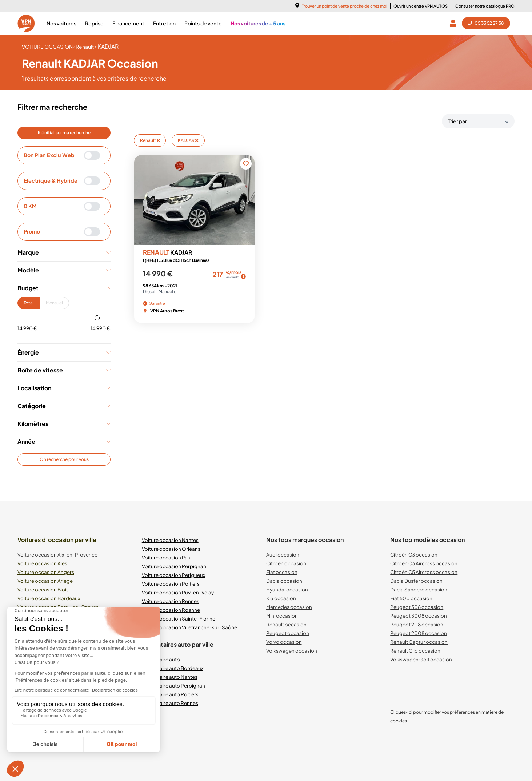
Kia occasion (281, 598)
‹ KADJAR (107, 46)
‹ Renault (84, 47)
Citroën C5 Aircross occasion (424, 572)
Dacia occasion (284, 581)
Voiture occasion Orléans (171, 549)
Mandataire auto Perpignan (173, 686)
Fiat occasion (282, 572)
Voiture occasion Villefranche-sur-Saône (189, 627)
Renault (150, 140)
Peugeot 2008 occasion (419, 633)
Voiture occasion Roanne (171, 610)
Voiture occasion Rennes (171, 601)
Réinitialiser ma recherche (64, 133)
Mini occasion (282, 616)
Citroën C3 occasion (414, 555)
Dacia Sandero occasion (419, 589)
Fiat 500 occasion (411, 598)
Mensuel (54, 303)
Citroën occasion (286, 563)
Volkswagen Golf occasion (421, 659)
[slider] (97, 318)
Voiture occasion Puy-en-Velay (178, 592)
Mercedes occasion (289, 607)
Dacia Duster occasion (416, 581)
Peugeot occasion (288, 633)
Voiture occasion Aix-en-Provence (57, 555)
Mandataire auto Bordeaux (173, 668)
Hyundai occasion (287, 589)
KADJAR (188, 140)
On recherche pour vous (64, 459)
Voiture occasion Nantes (170, 540)
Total (29, 303)
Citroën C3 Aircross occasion (424, 563)
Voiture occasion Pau (166, 557)
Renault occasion (286, 624)
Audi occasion (283, 555)
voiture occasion (48, 47)
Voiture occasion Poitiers (171, 584)
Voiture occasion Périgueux (173, 575)
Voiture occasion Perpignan (174, 566)
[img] (243, 276)
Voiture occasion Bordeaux (49, 598)
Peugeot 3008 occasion (419, 616)
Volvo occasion (284, 642)
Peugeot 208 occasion (417, 624)
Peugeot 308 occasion (417, 607)
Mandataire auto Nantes (170, 677)
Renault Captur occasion (419, 642)
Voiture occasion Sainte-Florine (179, 619)
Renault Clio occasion (415, 651)
